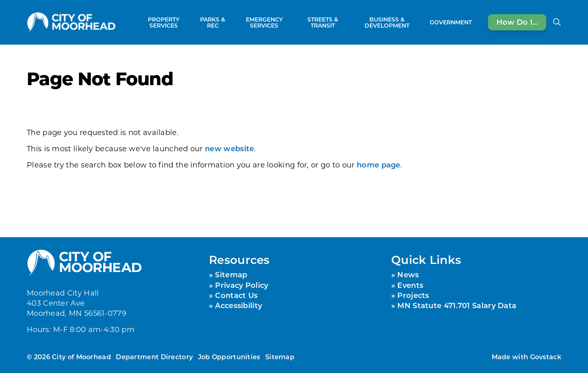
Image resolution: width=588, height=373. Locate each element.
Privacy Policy (242, 285)
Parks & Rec (213, 22)
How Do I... (517, 22)
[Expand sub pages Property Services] (191, 22)
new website (229, 148)
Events (410, 285)
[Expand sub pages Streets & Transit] (348, 22)
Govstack (546, 357)
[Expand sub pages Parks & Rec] (231, 22)
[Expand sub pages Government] (476, 22)
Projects (413, 295)
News (408, 274)
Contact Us (236, 295)
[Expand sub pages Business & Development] (422, 22)
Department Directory (154, 357)
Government (451, 22)
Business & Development (387, 22)
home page (379, 165)
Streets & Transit (323, 22)
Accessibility (239, 305)
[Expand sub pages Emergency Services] (293, 22)
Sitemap (231, 274)
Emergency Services (264, 22)
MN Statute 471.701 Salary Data (457, 305)
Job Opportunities (229, 357)
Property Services (164, 22)
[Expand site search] (557, 22)
